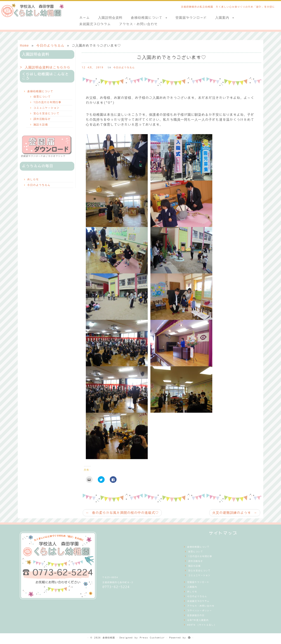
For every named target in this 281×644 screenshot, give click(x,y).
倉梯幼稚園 (109, 638)
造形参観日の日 (196, 615)
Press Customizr (152, 638)
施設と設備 (41, 125)
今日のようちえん (50, 46)
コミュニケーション (46, 108)
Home (24, 46)
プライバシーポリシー (200, 611)
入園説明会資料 (110, 18)
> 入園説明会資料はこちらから (45, 67)
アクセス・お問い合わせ (138, 24)
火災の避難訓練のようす (235, 513)
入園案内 (225, 18)
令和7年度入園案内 (198, 620)
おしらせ (33, 180)
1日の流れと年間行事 (47, 102)
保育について (42, 97)
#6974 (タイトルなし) (201, 625)
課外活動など (42, 119)
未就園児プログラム (95, 24)
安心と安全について (46, 113)
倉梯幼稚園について (149, 18)
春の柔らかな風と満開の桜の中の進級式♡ (122, 513)
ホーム (84, 18)
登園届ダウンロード (191, 18)
